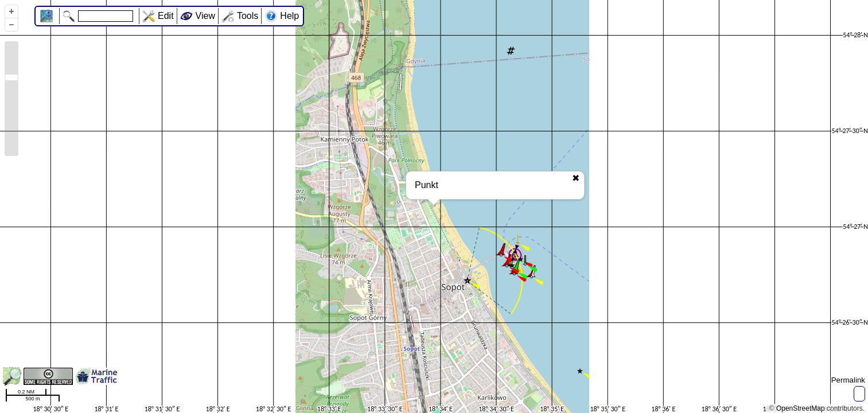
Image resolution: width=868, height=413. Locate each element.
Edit (166, 16)
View (205, 16)
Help (289, 16)
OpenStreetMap (801, 408)
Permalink (848, 380)
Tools (248, 16)
